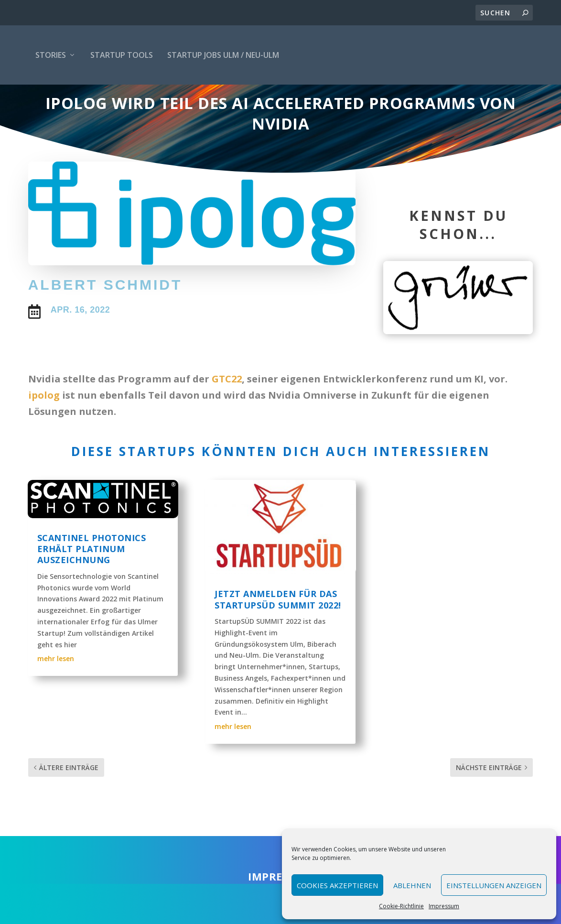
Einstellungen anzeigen (494, 885)
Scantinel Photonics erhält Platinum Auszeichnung (92, 574)
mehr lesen (56, 683)
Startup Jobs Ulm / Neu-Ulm (223, 55)
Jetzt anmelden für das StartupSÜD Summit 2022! (278, 624)
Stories (51, 55)
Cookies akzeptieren (337, 885)
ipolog (44, 420)
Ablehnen (412, 885)
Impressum (444, 906)
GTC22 (227, 404)
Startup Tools (122, 55)
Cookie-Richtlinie (401, 906)
